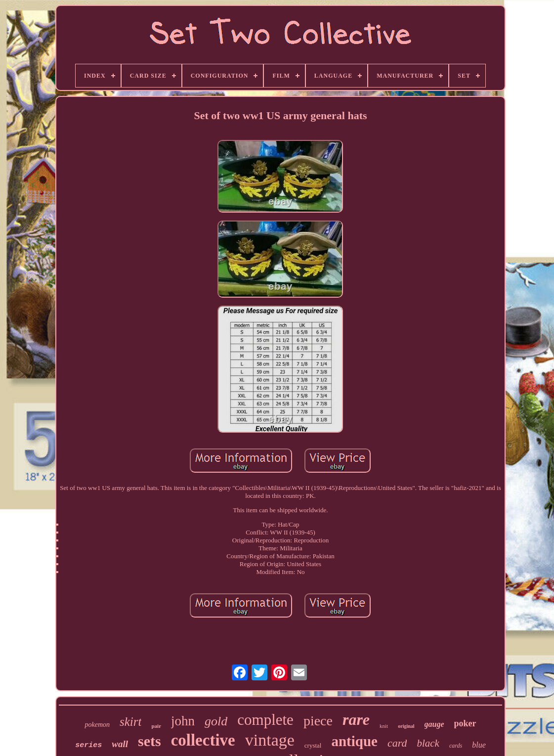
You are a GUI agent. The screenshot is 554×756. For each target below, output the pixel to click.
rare (356, 719)
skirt (130, 722)
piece (318, 721)
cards (456, 746)
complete (265, 720)
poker (465, 723)
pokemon (97, 725)
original (406, 726)
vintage (270, 740)
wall (120, 744)
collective (203, 740)
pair (156, 726)
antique (354, 741)
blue (479, 745)
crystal (313, 745)
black (428, 743)
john (183, 721)
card (397, 743)
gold (216, 721)
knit (384, 726)
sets (149, 741)
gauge (434, 724)
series (88, 745)
